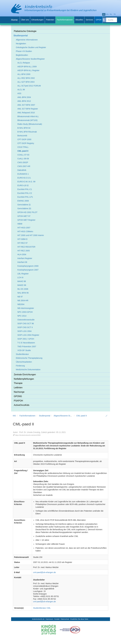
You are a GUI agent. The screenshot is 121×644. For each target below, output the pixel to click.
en (107, 14)
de (104, 14)
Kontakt (57, 619)
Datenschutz (65, 619)
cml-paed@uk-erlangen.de (44, 572)
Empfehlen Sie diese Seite (79, 619)
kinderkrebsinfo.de (38, 619)
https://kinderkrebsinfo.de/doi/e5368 (28, 435)
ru (111, 14)
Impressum (49, 619)
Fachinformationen (27, 416)
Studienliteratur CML (42, 608)
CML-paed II (82, 416)
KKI (14, 416)
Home (14, 20)
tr (115, 14)
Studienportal (45, 416)
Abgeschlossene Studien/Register (68, 416)
